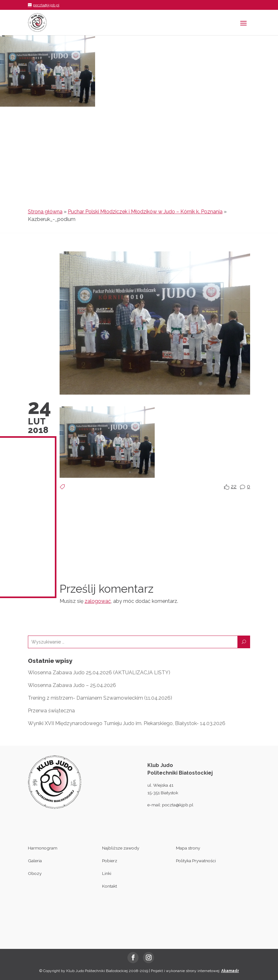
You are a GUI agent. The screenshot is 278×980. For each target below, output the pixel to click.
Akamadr (230, 971)
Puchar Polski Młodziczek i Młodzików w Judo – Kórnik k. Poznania (145, 212)
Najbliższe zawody (121, 848)
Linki (107, 873)
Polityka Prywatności (196, 861)
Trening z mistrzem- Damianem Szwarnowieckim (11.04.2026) (100, 698)
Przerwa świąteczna (51, 711)
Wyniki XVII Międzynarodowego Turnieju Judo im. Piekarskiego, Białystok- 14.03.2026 (127, 723)
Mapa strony (188, 848)
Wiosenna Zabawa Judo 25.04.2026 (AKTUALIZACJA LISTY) (99, 673)
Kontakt (110, 886)
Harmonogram (43, 848)
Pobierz (110, 861)
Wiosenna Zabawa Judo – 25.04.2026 (72, 685)
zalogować (98, 601)
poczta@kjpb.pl (178, 805)
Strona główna (45, 212)
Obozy (35, 873)
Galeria (35, 861)
